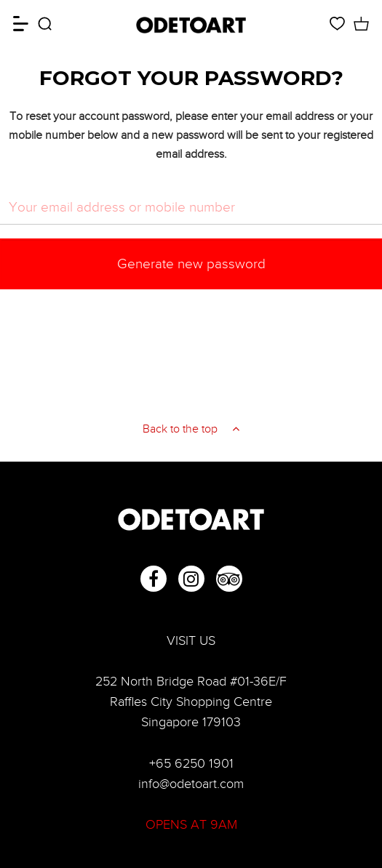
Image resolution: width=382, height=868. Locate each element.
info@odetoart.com (191, 784)
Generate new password (191, 264)
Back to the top (191, 429)
